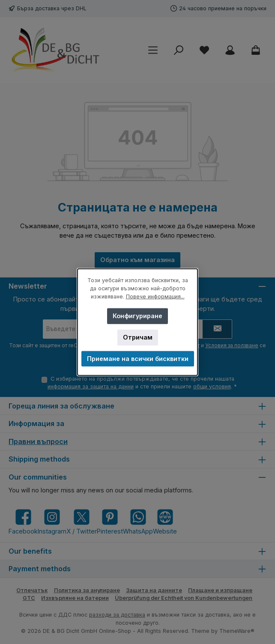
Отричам (138, 337)
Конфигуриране (137, 316)
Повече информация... (155, 297)
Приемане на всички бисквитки (138, 359)
